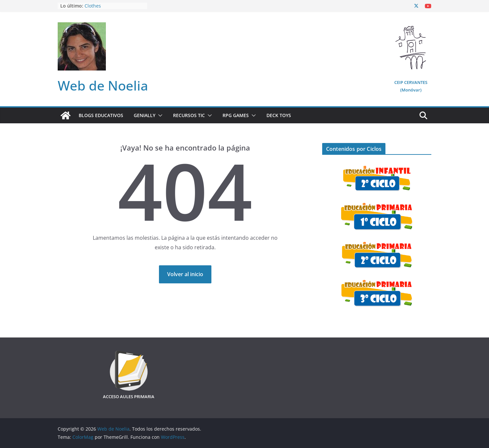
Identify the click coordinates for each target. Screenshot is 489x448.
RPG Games (236, 115)
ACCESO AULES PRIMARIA (129, 397)
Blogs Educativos (101, 115)
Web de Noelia (103, 85)
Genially (145, 115)
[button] (159, 115)
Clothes (93, 6)
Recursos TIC (189, 115)
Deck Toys (279, 115)
